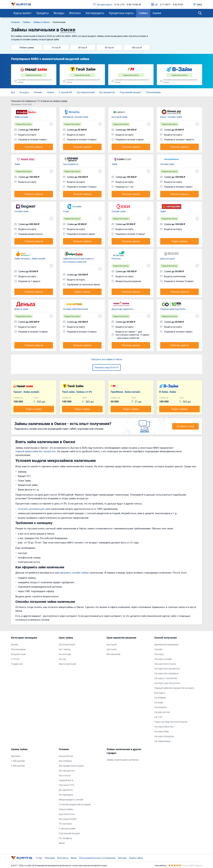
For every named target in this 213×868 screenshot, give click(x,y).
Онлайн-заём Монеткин (76, 309)
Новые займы (66, 809)
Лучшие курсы (103, 4)
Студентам (17, 664)
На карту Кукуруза (164, 736)
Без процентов (107, 92)
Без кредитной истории (71, 766)
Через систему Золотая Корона (171, 722)
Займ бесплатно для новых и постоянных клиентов (78, 260)
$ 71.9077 (165, 4)
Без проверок (66, 795)
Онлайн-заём (167, 164)
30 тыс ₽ (83, 47)
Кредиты (43, 13)
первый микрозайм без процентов (36, 451)
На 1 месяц (65, 649)
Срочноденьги (71, 164)
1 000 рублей (18, 761)
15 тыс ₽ (56, 47)
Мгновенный (113, 654)
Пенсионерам (153, 92)
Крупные (16, 756)
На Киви (159, 702)
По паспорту (65, 824)
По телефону (65, 838)
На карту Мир (162, 731)
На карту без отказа (165, 664)
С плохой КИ (65, 92)
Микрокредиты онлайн (71, 800)
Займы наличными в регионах (123, 760)
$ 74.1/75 (119, 4)
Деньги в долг (168, 259)
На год (62, 659)
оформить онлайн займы (74, 573)
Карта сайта (136, 858)
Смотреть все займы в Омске (107, 359)
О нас (39, 858)
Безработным (18, 654)
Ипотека (75, 13)
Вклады (59, 13)
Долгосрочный (67, 644)
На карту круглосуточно (167, 683)
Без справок (65, 761)
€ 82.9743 (178, 4)
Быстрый (112, 644)
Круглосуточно (67, 814)
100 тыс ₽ (137, 47)
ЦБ (154, 4)
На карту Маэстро (164, 727)
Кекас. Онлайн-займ (171, 117)
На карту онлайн (163, 659)
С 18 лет (15, 659)
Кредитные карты (121, 13)
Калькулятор (66, 756)
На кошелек (161, 707)
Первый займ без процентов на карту (174, 688)
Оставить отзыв (185, 426)
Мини (62, 843)
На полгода (65, 654)
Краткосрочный (67, 664)
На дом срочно (162, 712)
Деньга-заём (21, 309)
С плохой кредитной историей (75, 804)
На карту (24, 92)
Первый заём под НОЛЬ (173, 309)
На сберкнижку (163, 741)
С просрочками (67, 828)
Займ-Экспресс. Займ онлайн (30, 259)
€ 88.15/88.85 (134, 4)
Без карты (160, 693)
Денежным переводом (166, 644)
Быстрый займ (119, 117)
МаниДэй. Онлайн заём (76, 117)
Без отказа (65, 775)
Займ (17, 164)
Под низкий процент (130, 92)
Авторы (122, 858)
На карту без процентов (167, 669)
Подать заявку (179, 241)
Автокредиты (95, 13)
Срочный (111, 649)
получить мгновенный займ (34, 509)
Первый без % (66, 780)
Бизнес (15, 644)
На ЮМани (160, 698)
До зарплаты (66, 790)
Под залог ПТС (67, 785)
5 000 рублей (18, 766)
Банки (157, 13)
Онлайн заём (118, 211)
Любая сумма (27, 47)
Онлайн (38, 92)
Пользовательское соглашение (97, 858)
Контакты (63, 858)
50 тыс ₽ (109, 47)
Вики (74, 858)
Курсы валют (23, 13)
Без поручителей (86, 92)
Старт (66, 211)
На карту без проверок (166, 673)
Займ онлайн (21, 117)
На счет (158, 717)
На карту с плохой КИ (166, 678)
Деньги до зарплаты (123, 309)
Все (13, 92)
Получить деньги (34, 147)
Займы (143, 13)
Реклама (50, 858)
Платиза (116, 259)
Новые (50, 92)
